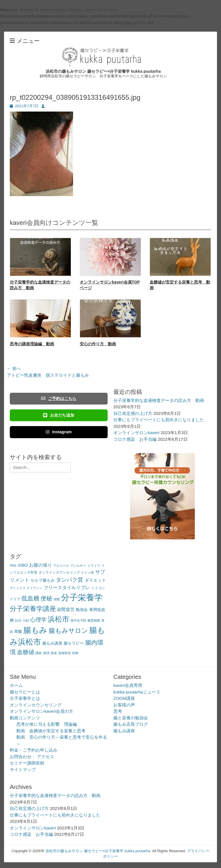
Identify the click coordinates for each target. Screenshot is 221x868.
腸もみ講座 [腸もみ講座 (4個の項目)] (52, 643)
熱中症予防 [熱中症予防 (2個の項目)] (78, 620)
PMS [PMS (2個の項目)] (13, 566)
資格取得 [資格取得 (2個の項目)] (64, 653)
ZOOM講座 (124, 698)
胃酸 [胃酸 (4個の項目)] (18, 632)
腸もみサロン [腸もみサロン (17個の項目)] (68, 631)
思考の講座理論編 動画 (32, 344)
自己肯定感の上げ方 (133, 413)
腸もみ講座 (124, 731)
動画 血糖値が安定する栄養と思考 (51, 731)
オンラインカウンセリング (36, 705)
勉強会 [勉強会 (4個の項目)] (82, 610)
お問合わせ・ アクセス (32, 757)
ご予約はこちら (59, 398)
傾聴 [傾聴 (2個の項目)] (57, 599)
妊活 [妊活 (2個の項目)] (18, 620)
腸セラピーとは (25, 692)
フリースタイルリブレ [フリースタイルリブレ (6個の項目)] (67, 588)
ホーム (16, 685)
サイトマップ (23, 770)
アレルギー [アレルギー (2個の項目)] (78, 566)
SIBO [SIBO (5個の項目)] (23, 565)
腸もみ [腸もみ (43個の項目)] (35, 630)
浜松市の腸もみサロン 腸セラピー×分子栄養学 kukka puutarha (103, 71)
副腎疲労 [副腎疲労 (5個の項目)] (66, 609)
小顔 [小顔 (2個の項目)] (26, 620)
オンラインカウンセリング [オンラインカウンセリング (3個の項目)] (59, 572)
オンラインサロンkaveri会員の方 (41, 711)
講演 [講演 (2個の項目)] (46, 653)
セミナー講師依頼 (27, 763)
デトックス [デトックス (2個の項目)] (18, 588)
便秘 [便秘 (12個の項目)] (46, 598)
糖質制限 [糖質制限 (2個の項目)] (94, 620)
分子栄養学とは (25, 698)
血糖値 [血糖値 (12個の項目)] (26, 652)
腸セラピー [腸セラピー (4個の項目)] (74, 643)
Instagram (59, 432)
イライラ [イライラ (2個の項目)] (94, 566)
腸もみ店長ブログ (131, 724)
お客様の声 (124, 705)
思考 (118, 711)
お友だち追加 (59, 415)
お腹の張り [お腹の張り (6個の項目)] (41, 565)
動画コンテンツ (25, 718)
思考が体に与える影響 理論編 (47, 724)
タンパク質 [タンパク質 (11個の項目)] (69, 580)
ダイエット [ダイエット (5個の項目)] (95, 580)
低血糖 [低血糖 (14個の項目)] (30, 598)
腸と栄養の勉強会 (131, 718)
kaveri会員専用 (128, 685)
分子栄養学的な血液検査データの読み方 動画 (159, 400)
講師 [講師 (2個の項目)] (39, 653)
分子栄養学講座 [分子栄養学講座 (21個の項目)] (33, 609)
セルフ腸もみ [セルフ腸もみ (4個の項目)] (43, 580)
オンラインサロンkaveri (136, 433)
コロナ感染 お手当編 (135, 439)
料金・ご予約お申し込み (34, 750)
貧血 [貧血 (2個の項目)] (54, 653)
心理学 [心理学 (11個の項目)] (38, 620)
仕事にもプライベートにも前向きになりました (159, 420)
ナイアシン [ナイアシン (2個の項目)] (35, 588)
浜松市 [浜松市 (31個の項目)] (59, 619)
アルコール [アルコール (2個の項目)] (61, 566)
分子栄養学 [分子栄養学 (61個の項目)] (82, 597)
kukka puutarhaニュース (137, 692)
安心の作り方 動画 (98, 344)
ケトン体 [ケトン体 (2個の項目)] (87, 572)
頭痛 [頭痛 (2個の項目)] (75, 653)
